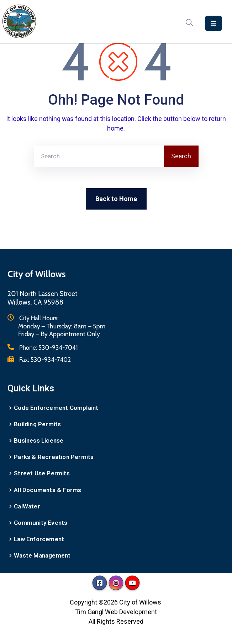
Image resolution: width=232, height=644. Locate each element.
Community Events (41, 523)
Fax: (45, 360)
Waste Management (42, 555)
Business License (39, 440)
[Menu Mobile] (213, 23)
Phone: (49, 348)
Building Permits (37, 424)
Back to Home (116, 199)
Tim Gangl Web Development (116, 612)
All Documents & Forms (48, 490)
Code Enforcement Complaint (56, 408)
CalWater (27, 506)
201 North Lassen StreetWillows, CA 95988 (43, 298)
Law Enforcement (39, 539)
